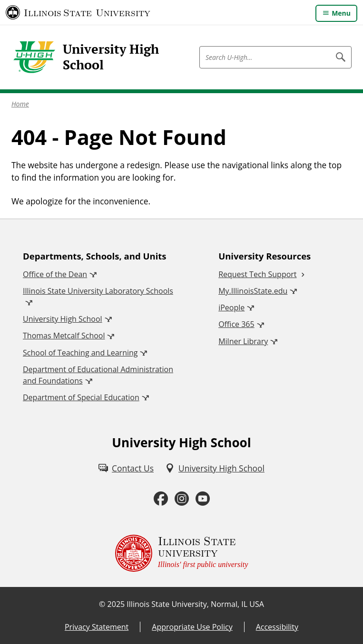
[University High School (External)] (215, 468)
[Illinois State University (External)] (78, 12)
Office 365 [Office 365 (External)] (236, 324)
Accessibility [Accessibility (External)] (277, 627)
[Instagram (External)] (182, 499)
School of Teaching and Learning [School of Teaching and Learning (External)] (80, 353)
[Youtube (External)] (203, 499)
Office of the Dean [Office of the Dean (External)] (55, 274)
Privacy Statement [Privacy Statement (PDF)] (97, 627)
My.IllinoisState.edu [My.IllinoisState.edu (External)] (253, 291)
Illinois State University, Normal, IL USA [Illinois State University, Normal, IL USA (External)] (195, 604)
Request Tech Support (257, 274)
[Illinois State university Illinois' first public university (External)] (182, 553)
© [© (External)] (102, 604)
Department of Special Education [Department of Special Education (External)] (81, 397)
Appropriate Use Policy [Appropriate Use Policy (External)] (192, 627)
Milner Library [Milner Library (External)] (243, 341)
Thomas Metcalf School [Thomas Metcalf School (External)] (64, 336)
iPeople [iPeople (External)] (231, 308)
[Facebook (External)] (161, 499)
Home (20, 104)
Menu (341, 13)
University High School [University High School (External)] (63, 319)
